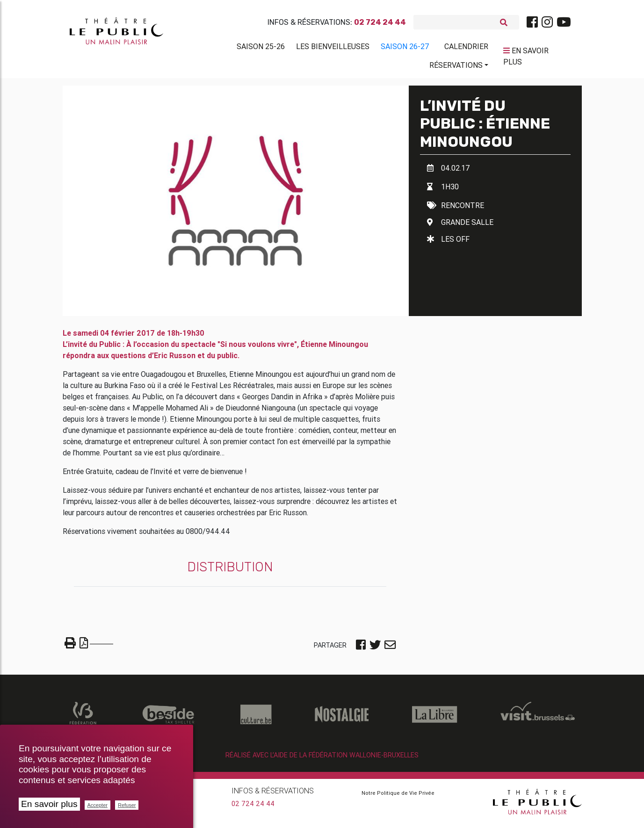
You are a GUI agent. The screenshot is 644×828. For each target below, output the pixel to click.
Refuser (127, 805)
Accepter (98, 805)
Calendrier (466, 48)
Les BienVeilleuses (333, 48)
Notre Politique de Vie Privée (398, 797)
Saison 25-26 (261, 48)
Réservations (456, 67)
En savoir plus (49, 804)
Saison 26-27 (405, 48)
